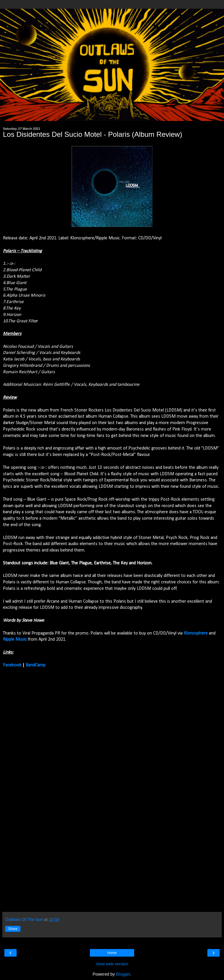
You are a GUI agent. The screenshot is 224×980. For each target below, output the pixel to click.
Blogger (123, 974)
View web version (112, 964)
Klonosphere (196, 633)
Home (112, 953)
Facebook (12, 665)
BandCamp (36, 665)
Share (13, 929)
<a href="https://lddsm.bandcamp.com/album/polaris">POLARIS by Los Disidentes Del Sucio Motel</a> (54, 789)
